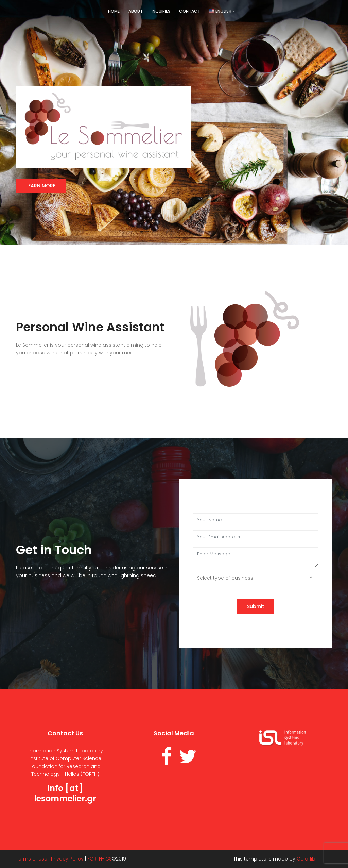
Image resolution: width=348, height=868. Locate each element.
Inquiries (161, 11)
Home (114, 11)
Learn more (41, 186)
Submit (256, 606)
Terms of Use (32, 859)
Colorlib (306, 859)
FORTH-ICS (100, 859)
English (220, 11)
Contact (190, 11)
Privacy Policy (67, 859)
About (136, 11)
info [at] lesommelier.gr (65, 793)
